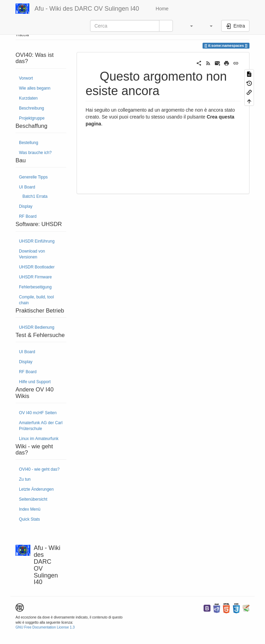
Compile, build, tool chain (36, 300)
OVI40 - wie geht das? (39, 469)
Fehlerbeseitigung (35, 287)
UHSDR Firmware (35, 277)
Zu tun (25, 479)
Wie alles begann (35, 88)
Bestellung (29, 143)
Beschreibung (32, 108)
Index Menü (30, 509)
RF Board (28, 216)
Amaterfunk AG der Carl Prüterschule (41, 426)
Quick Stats (30, 519)
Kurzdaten (28, 98)
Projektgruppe (32, 118)
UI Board (27, 187)
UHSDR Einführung (37, 241)
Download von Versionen (32, 254)
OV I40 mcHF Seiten (38, 413)
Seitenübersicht (33, 499)
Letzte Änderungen (36, 489)
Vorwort (26, 78)
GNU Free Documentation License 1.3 (45, 627)
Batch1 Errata (35, 196)
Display (26, 206)
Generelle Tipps (33, 177)
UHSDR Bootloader (37, 267)
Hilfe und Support (35, 382)
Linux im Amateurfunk (39, 439)
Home (161, 9)
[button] (188, 26)
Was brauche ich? (35, 153)
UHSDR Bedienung (37, 327)
